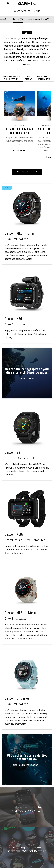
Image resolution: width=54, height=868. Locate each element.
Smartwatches (22, 11)
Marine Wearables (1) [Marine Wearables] (38, 19)
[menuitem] (8, 4)
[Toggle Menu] (2, 3)
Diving (37, 11)
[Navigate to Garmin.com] (27, 4)
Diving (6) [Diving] (18, 19)
